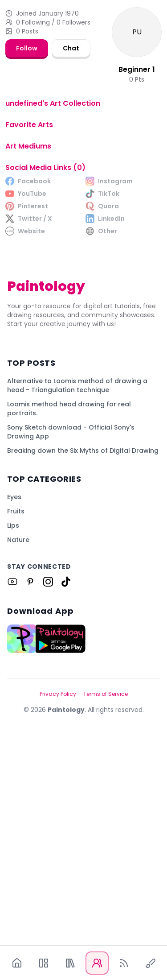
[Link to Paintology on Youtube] (12, 794)
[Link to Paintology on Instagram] (48, 794)
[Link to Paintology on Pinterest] (30, 794)
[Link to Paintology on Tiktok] (66, 794)
